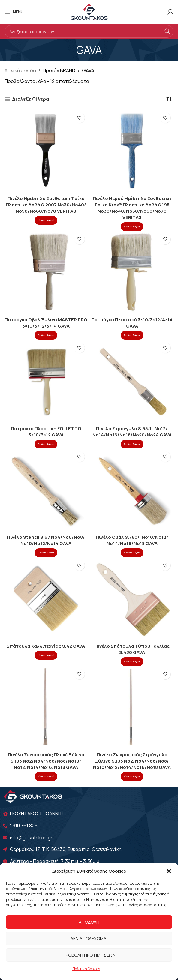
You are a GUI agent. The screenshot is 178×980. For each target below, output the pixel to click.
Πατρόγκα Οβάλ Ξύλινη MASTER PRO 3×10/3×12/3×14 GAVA (46, 323)
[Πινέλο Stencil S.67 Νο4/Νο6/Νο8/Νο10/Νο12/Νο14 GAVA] (46, 490)
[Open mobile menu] (14, 12)
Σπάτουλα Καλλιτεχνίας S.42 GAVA (46, 646)
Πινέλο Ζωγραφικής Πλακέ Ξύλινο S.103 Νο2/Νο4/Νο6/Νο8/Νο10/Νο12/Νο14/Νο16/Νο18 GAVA (46, 761)
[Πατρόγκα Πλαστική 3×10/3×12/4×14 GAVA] (132, 273)
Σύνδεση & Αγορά (46, 220)
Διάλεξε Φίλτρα (30, 99)
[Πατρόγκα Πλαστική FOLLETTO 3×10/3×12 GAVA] (46, 381)
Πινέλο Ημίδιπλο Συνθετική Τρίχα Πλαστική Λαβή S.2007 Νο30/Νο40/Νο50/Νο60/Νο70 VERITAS (46, 205)
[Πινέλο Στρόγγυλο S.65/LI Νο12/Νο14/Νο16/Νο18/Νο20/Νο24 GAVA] (132, 381)
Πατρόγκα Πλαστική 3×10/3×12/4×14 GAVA (132, 323)
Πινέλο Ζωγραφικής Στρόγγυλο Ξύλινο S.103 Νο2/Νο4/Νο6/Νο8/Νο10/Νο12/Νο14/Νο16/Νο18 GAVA (132, 761)
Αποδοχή (89, 922)
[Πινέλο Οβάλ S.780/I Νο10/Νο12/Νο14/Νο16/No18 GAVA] (132, 490)
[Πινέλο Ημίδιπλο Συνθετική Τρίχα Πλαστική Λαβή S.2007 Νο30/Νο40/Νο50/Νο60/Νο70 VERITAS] (46, 151)
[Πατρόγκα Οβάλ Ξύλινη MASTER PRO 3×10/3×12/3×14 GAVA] (46, 273)
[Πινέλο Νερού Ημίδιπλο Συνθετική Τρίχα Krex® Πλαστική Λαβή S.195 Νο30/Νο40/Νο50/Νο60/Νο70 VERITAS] (132, 151)
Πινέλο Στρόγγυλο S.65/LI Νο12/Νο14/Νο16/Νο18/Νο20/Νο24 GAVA (132, 432)
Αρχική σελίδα (20, 70)
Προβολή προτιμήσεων (89, 955)
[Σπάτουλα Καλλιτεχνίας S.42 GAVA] (46, 599)
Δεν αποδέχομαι (89, 938)
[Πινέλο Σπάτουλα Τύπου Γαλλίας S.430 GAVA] (132, 599)
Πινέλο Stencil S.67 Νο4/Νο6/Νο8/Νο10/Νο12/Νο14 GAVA (46, 540)
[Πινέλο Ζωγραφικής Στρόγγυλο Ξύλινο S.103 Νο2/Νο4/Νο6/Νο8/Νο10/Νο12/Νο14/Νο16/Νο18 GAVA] (132, 707)
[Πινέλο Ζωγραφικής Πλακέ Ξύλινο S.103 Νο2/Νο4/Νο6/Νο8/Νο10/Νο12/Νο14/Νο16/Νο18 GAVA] (46, 707)
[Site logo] (89, 11)
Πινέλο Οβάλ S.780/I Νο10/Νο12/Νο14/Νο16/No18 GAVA (132, 540)
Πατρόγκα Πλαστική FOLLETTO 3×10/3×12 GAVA (46, 432)
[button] (169, 871)
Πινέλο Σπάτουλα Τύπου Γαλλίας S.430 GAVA (132, 649)
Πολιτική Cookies (86, 969)
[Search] (89, 31)
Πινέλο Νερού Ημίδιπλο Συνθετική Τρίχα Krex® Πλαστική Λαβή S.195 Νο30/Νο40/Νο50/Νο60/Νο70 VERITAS (132, 208)
